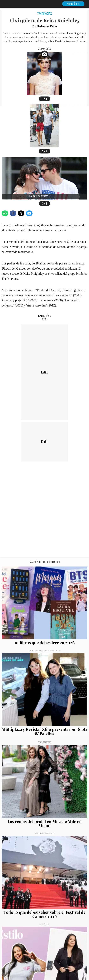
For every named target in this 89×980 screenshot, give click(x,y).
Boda (44, 319)
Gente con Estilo (44, 742)
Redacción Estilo (47, 26)
